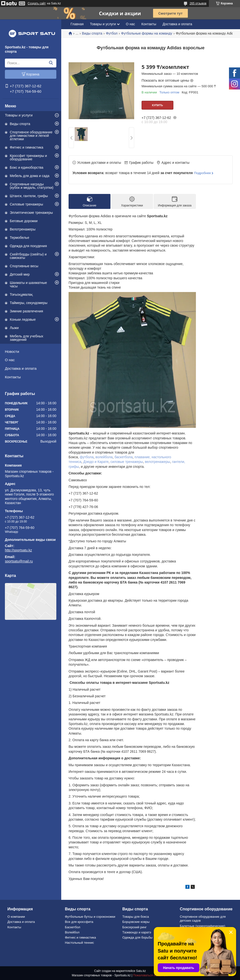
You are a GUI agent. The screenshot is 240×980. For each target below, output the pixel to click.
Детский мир (20, 274)
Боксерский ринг (135, 927)
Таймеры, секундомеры (29, 303)
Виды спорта (20, 124)
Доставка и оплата (21, 368)
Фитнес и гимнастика (27, 147)
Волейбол (72, 932)
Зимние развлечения (26, 311)
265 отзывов (198, 3)
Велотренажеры (23, 229)
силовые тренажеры (127, 462)
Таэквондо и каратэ (137, 932)
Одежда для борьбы (138, 937)
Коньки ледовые (23, 319)
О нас (10, 360)
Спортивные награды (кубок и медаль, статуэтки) (32, 186)
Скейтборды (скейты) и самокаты (28, 256)
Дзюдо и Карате (96, 462)
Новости (12, 351)
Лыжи (14, 328)
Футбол (112, 33)
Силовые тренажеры (26, 204)
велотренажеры (157, 462)
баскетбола (124, 457)
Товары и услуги (19, 115)
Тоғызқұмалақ (21, 294)
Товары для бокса (136, 917)
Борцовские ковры (136, 922)
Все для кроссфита (79, 922)
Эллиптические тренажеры (31, 213)
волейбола (104, 457)
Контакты (13, 377)
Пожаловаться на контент (150, 975)
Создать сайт (37, 3)
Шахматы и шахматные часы (28, 284)
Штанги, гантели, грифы (29, 196)
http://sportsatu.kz (18, 550)
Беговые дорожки (24, 221)
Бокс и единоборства (27, 167)
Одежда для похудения (28, 246)
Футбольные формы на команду (147, 33)
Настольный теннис (79, 943)
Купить (157, 105)
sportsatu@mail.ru (19, 561)
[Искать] (51, 63)
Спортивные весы (24, 266)
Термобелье (19, 238)
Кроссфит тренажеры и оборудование (28, 157)
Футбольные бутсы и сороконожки (90, 917)
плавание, (143, 457)
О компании (16, 917)
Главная (77, 24)
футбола (87, 457)
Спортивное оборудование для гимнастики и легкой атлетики (31, 136)
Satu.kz (141, 971)
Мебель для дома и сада (30, 176)
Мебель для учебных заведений (27, 338)
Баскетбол (73, 927)
